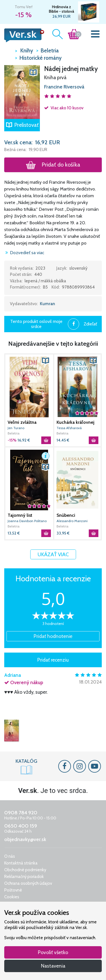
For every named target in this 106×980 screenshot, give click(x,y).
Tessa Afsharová (69, 428)
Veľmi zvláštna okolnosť (22, 422)
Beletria (14, 433)
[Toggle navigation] (95, 35)
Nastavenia (53, 966)
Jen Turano (16, 428)
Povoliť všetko (53, 952)
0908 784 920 (21, 813)
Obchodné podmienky (25, 870)
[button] (22, 92)
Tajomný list (20, 515)
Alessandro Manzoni (72, 521)
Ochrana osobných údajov (28, 883)
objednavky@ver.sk (25, 839)
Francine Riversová (64, 87)
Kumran (47, 304)
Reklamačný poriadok (24, 877)
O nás (10, 856)
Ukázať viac (53, 554)
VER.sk (8, 50)
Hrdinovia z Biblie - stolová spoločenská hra (61, 9)
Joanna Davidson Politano (27, 521)
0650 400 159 (21, 826)
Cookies (12, 897)
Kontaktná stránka (21, 863)
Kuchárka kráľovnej (75, 422)
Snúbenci (66, 515)
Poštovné (13, 890)
